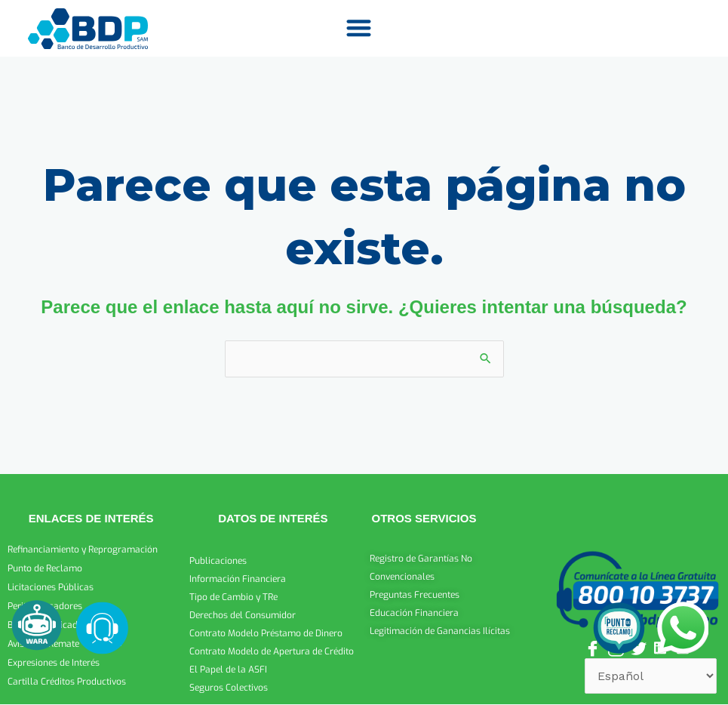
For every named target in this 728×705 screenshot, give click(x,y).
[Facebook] (591, 646)
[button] (358, 28)
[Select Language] (651, 676)
